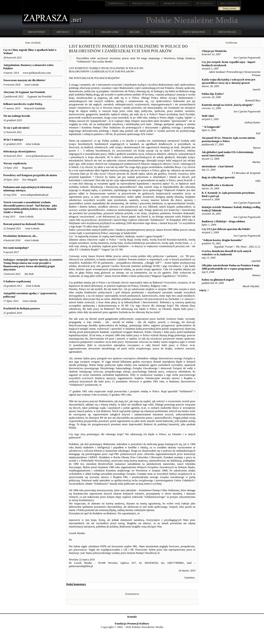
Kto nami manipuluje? (16, 248)
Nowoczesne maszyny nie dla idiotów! (25, 80)
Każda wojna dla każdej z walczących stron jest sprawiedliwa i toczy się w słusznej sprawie (228, 81)
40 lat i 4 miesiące (13, 140)
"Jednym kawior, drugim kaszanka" (222, 240)
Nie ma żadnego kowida (17, 116)
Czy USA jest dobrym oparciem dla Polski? (226, 229)
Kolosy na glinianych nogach (218, 280)
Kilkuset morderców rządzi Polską (23, 104)
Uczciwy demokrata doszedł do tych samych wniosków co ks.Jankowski (226, 253)
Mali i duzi (208, 116)
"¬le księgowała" (211, 127)
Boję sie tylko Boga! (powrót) (218, 177)
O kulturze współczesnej (17, 281)
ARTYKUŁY (63, 32)
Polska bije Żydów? (213, 94)
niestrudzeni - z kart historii (217, 166)
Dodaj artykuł (230, 8)
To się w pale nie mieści (16, 128)
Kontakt (132, 617)
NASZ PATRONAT (160, 32)
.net (117, 3)
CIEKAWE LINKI (110, 32)
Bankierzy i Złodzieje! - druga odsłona (223, 221)
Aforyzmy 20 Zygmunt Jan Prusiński (24, 92)
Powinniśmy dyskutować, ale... (20, 236)
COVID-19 (84, 32)
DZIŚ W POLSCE (227, 32)
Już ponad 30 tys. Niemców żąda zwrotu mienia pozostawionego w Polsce (228, 140)
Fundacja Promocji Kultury (132, 623)
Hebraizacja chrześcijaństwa (19, 151)
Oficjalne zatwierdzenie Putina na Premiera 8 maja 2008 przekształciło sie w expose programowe (231, 267)
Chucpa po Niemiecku (214, 51)
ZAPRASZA (144, 3)
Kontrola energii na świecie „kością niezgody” (228, 105)
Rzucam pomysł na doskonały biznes (24, 224)
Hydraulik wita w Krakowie (218, 185)
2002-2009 (134, 32)
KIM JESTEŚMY (37, 32)
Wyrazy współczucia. (16, 163)
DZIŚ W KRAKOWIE (194, 32)
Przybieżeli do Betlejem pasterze (22, 308)
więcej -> (204, 290)
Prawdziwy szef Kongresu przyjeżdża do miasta (30, 175)
